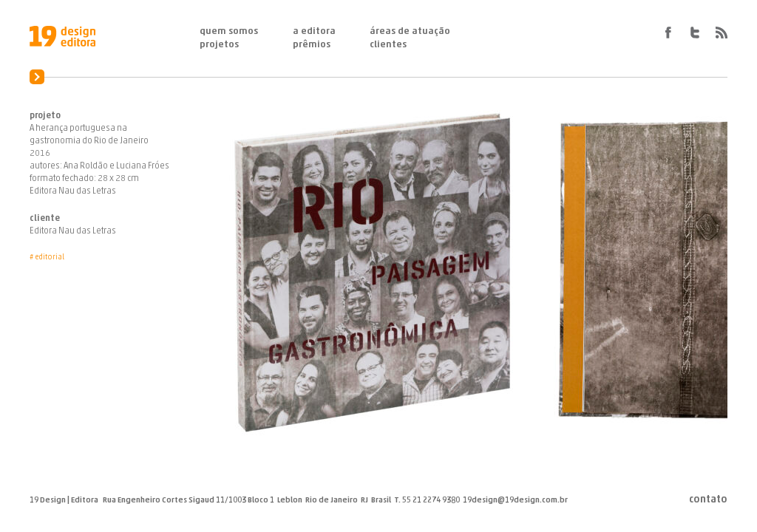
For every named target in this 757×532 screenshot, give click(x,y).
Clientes (388, 45)
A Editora (314, 31)
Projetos (219, 45)
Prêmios (312, 45)
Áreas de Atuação (410, 31)
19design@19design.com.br (515, 501)
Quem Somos (229, 31)
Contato (708, 500)
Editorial (50, 258)
